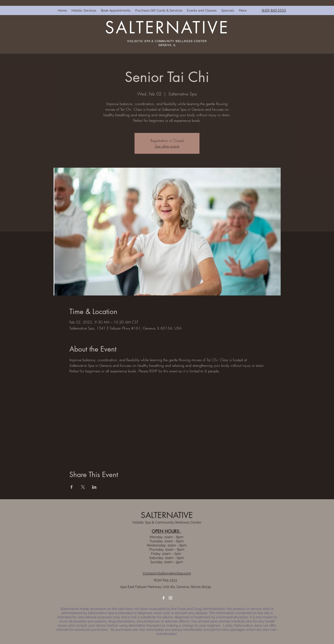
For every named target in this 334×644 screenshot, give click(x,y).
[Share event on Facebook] (72, 487)
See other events (167, 146)
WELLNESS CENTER (191, 41)
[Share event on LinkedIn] (94, 487)
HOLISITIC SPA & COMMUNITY (151, 41)
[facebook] (164, 598)
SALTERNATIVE (167, 28)
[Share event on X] (83, 487)
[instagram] (170, 598)
